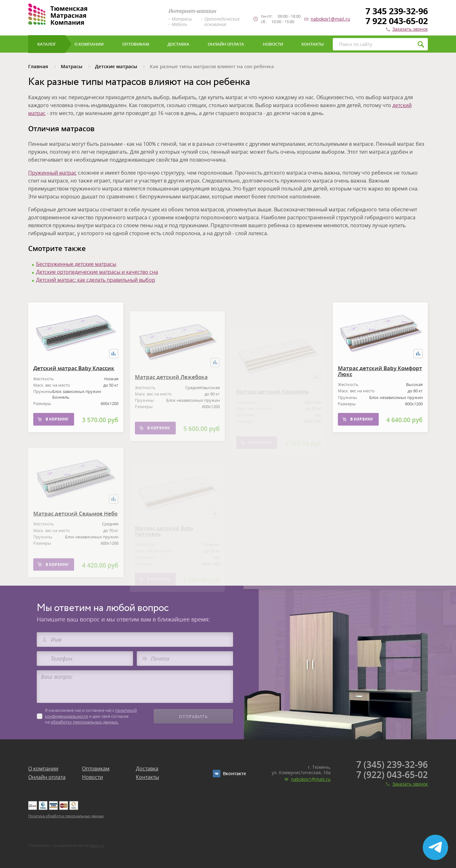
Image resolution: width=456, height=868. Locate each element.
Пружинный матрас (52, 173)
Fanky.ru (97, 845)
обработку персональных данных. (85, 722)
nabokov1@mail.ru (330, 19)
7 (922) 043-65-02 (392, 775)
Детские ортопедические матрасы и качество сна (97, 272)
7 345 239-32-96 (397, 11)
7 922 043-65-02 (397, 21)
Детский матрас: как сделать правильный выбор (96, 280)
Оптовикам (96, 768)
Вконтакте (234, 773)
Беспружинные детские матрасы (76, 264)
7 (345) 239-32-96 (392, 764)
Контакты (147, 777)
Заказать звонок (410, 29)
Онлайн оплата (47, 777)
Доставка (147, 768)
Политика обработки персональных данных (66, 816)
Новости (92, 777)
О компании (43, 768)
